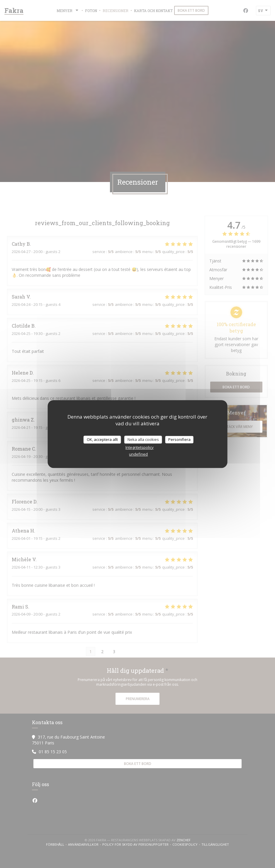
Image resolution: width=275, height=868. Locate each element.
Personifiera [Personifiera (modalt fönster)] (179, 439)
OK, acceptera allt (102, 439)
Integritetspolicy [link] (140, 447)
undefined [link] (138, 454)
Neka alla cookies (143, 439)
